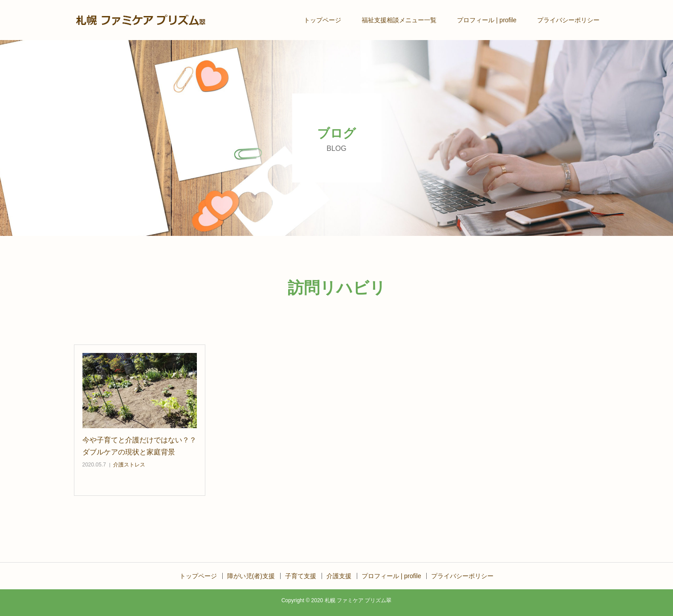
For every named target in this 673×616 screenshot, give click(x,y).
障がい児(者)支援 (251, 576)
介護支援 (339, 576)
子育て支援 (301, 576)
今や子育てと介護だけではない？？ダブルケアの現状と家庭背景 (139, 446)
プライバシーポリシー (568, 20)
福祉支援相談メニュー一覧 (399, 20)
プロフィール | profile (487, 20)
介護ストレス (129, 465)
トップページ (322, 20)
